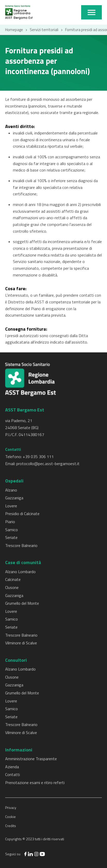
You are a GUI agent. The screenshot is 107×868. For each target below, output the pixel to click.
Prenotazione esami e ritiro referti (35, 782)
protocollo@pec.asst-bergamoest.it (48, 464)
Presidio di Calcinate (22, 514)
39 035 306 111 (39, 457)
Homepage (14, 30)
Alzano (11, 490)
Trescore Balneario (21, 545)
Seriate (11, 537)
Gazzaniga (14, 498)
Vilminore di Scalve (21, 643)
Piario (10, 522)
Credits (11, 826)
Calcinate (13, 579)
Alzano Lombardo (20, 572)
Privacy (11, 807)
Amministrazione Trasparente (31, 759)
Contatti (13, 774)
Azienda (12, 767)
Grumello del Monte (22, 603)
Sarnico (12, 530)
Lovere (11, 506)
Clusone (12, 587)
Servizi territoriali (44, 30)
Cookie (10, 817)
